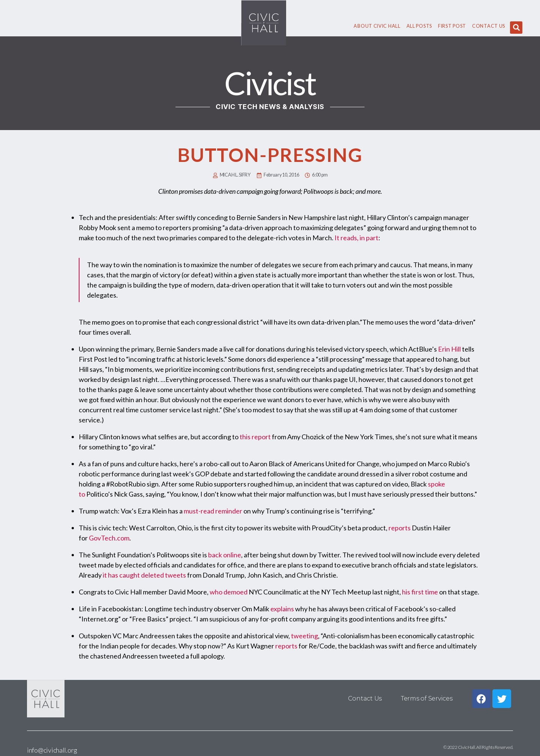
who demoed (229, 592)
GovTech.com (109, 538)
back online (225, 555)
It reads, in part (356, 238)
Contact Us (489, 26)
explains (282, 609)
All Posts (419, 26)
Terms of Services (427, 698)
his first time (420, 592)
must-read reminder (213, 511)
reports (400, 528)
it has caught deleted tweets (144, 575)
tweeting (304, 636)
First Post (452, 26)
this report (255, 437)
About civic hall (377, 26)
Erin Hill (449, 349)
